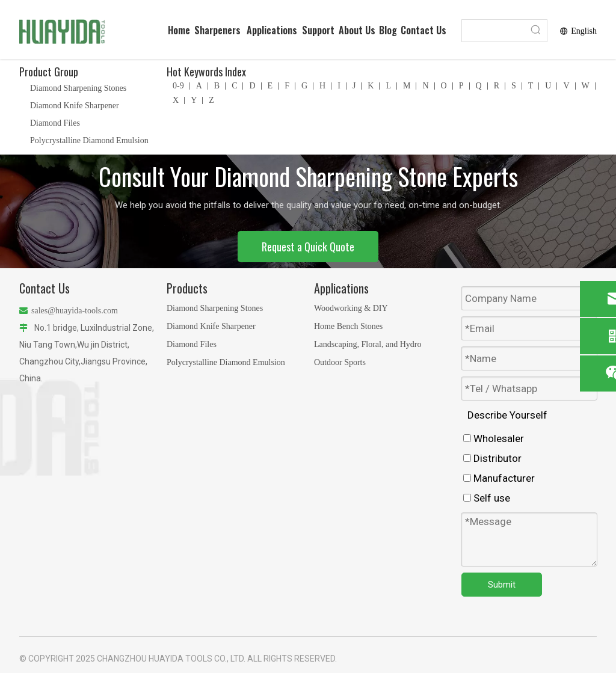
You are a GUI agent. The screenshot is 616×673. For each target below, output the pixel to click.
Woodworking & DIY (351, 308)
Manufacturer (499, 478)
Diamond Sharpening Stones (78, 88)
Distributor (492, 458)
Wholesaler (494, 438)
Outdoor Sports (340, 362)
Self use (487, 498)
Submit (502, 585)
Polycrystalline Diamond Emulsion (89, 140)
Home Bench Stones (348, 326)
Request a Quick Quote (308, 247)
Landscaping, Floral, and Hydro (368, 344)
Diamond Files (55, 123)
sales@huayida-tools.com (75, 311)
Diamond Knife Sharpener (75, 106)
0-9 (178, 86)
